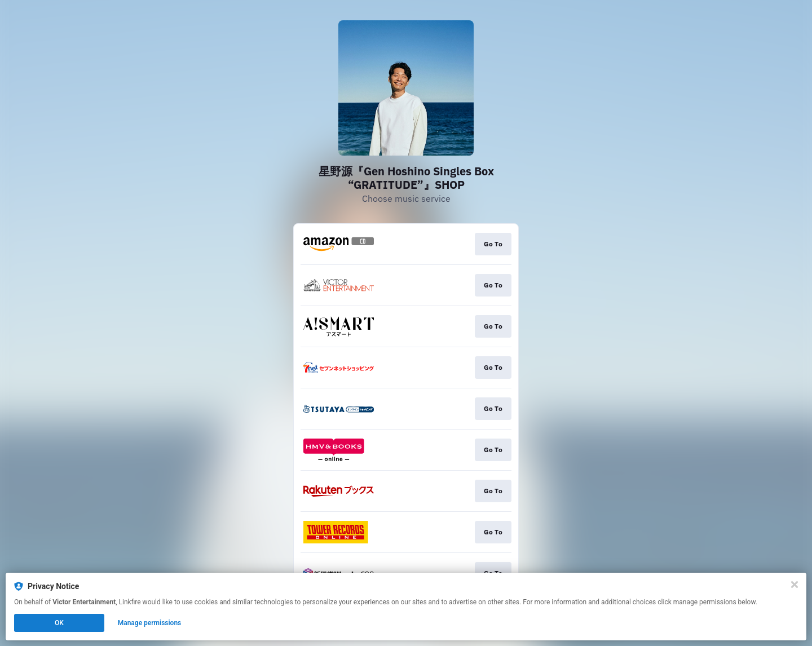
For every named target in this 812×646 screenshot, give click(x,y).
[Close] (795, 585)
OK (59, 623)
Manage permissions (150, 623)
